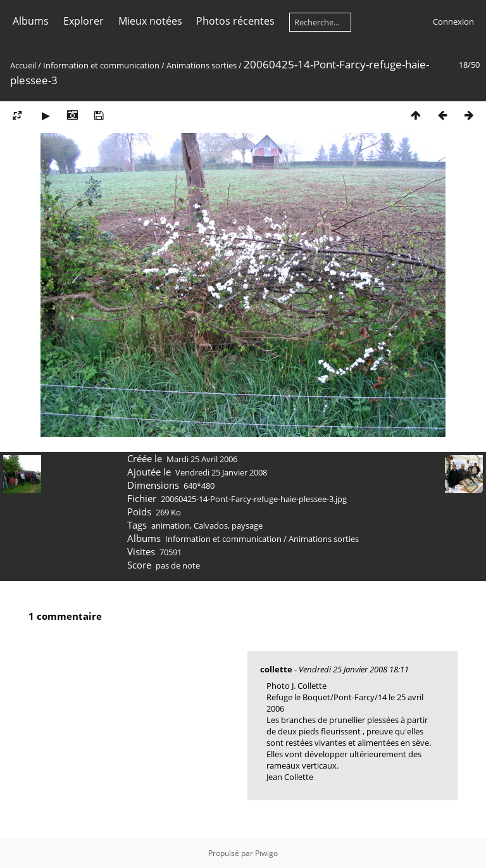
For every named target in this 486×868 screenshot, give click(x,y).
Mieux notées (150, 21)
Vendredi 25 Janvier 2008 (221, 472)
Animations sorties (202, 65)
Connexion (453, 22)
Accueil (23, 65)
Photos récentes (235, 21)
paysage (247, 525)
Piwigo (266, 853)
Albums (31, 21)
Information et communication (101, 65)
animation (171, 525)
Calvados (211, 525)
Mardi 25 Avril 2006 (202, 459)
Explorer (84, 21)
